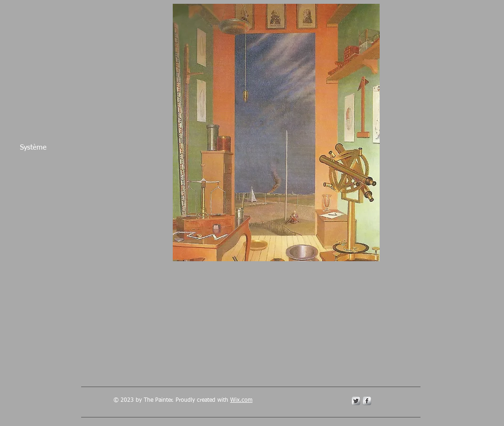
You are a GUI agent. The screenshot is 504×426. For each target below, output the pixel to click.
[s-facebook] (367, 401)
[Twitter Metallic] (356, 401)
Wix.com (241, 400)
